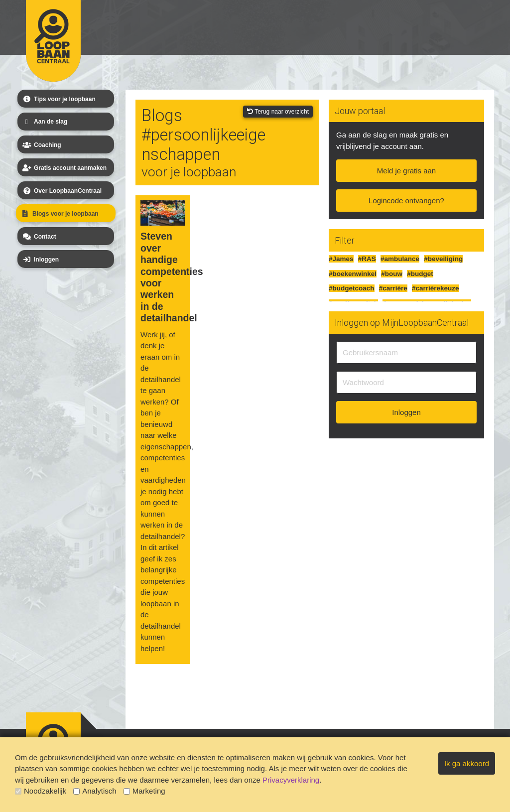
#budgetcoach (352, 288)
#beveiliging (443, 259)
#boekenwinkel (353, 274)
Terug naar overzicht (278, 112)
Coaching (41, 145)
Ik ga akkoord (467, 763)
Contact (39, 237)
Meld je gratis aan (406, 171)
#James (341, 259)
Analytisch (95, 791)
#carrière (393, 288)
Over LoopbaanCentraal (61, 191)
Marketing (144, 791)
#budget (420, 274)
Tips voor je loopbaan (58, 99)
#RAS (367, 259)
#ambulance (400, 259)
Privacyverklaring (291, 780)
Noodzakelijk (41, 791)
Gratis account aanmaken (64, 168)
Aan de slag (44, 122)
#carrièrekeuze (436, 288)
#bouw (392, 274)
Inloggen (40, 260)
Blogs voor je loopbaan (59, 214)
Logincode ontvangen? (406, 201)
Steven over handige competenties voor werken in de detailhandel (163, 277)
